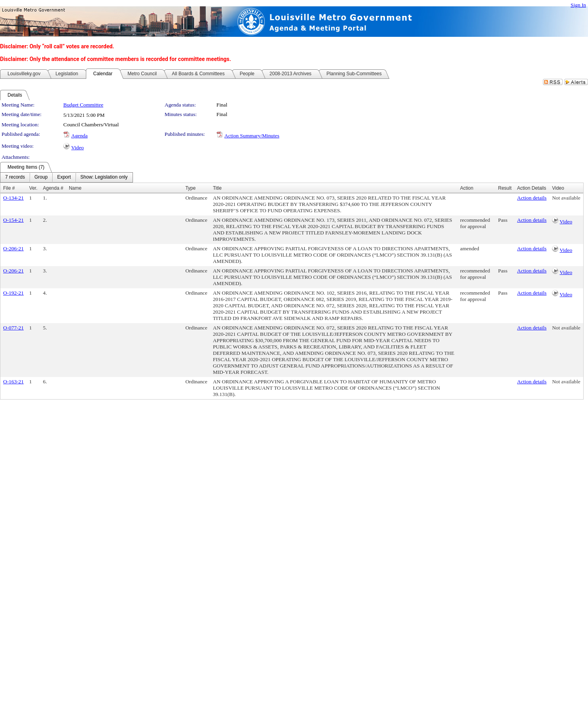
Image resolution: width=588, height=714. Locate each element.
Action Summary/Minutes (252, 136)
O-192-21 (13, 293)
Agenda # (53, 188)
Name (75, 188)
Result (505, 188)
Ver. (33, 188)
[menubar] (66, 177)
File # (9, 188)
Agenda (79, 136)
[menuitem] (15, 177)
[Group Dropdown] (41, 177)
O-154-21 (13, 220)
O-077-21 (13, 328)
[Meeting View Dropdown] (104, 177)
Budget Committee (83, 105)
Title (217, 188)
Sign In (578, 5)
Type (190, 188)
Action (467, 188)
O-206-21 (13, 248)
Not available (566, 198)
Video (78, 148)
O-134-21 (13, 198)
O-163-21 (13, 382)
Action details (532, 198)
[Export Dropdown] (64, 177)
